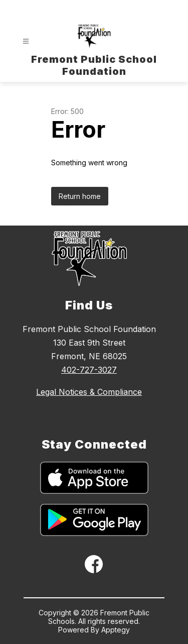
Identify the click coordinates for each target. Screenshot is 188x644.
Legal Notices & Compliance (89, 392)
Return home (80, 196)
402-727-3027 (89, 370)
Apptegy (116, 630)
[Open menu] (26, 41)
